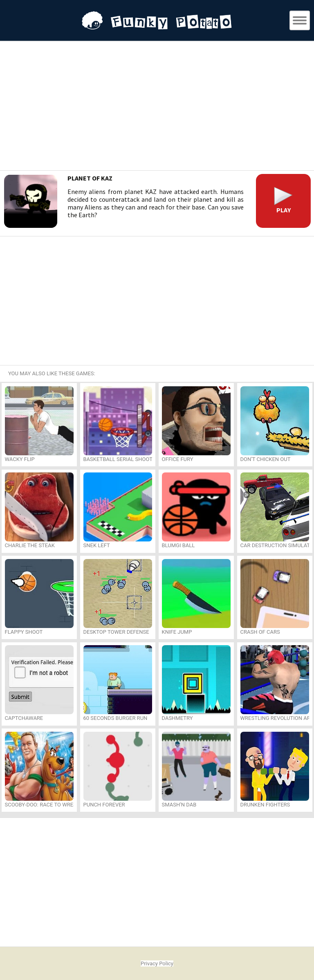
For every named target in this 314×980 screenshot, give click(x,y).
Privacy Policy (157, 963)
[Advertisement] (157, 107)
